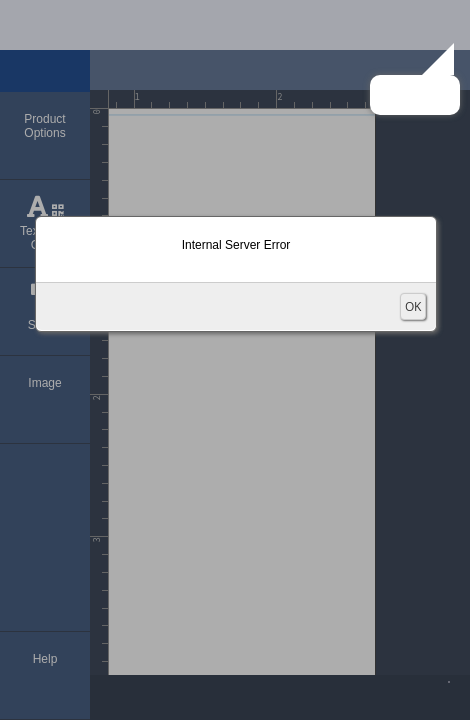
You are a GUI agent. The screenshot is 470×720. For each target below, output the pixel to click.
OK (413, 306)
